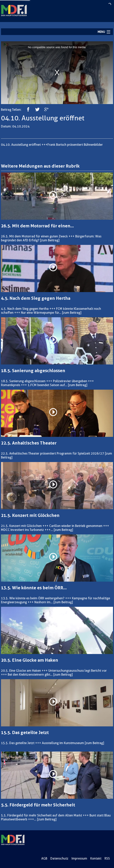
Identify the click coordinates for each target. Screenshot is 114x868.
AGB (44, 858)
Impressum (79, 858)
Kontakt (96, 858)
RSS (107, 858)
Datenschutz (59, 858)
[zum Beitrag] (50, 240)
